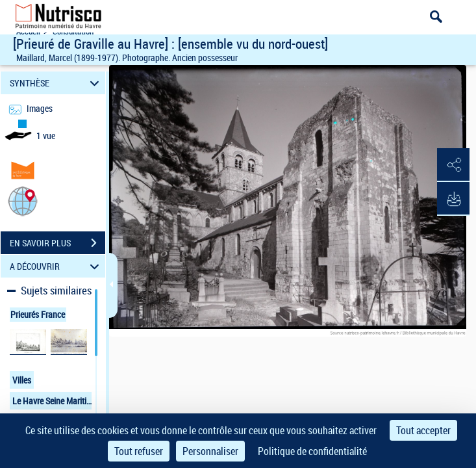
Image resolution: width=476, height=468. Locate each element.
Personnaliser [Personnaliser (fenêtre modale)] (210, 451)
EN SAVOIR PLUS (57, 243)
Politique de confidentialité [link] (312, 451)
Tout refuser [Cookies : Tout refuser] (139, 451)
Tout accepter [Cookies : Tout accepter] (423, 430)
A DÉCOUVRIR (56, 266)
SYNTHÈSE (56, 83)
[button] (23, 201)
